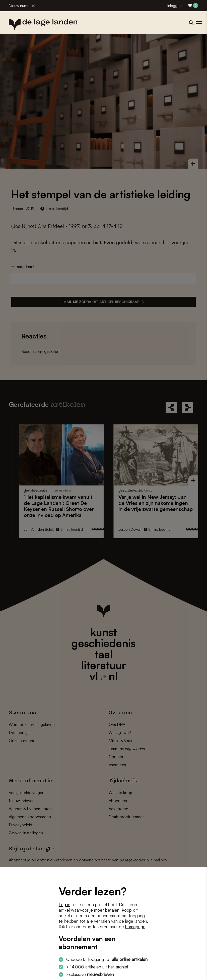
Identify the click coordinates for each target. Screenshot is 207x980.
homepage (135, 927)
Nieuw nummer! (22, 6)
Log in (64, 904)
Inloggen (175, 6)
